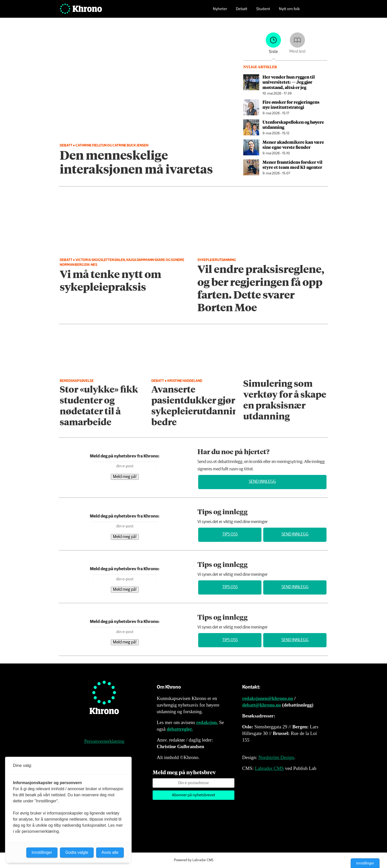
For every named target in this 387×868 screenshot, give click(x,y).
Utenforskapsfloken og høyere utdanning (293, 124)
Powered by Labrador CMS (194, 860)
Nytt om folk (289, 12)
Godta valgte (77, 852)
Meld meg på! (125, 477)
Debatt (242, 12)
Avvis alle (110, 852)
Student (263, 12)
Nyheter (220, 12)
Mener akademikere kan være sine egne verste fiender (293, 144)
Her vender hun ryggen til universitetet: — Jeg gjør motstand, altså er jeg (289, 82)
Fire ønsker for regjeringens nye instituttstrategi (291, 104)
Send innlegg (262, 482)
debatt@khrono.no (262, 705)
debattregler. (180, 729)
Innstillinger (365, 863)
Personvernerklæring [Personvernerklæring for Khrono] (104, 741)
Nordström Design (276, 757)
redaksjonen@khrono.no (268, 698)
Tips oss (230, 534)
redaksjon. (207, 722)
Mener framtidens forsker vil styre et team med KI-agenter (292, 164)
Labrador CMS (269, 768)
